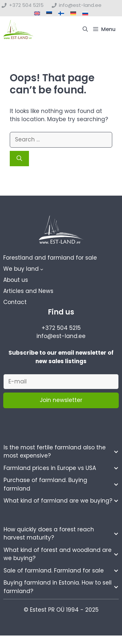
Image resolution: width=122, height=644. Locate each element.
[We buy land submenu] (42, 269)
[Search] (19, 159)
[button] (85, 29)
